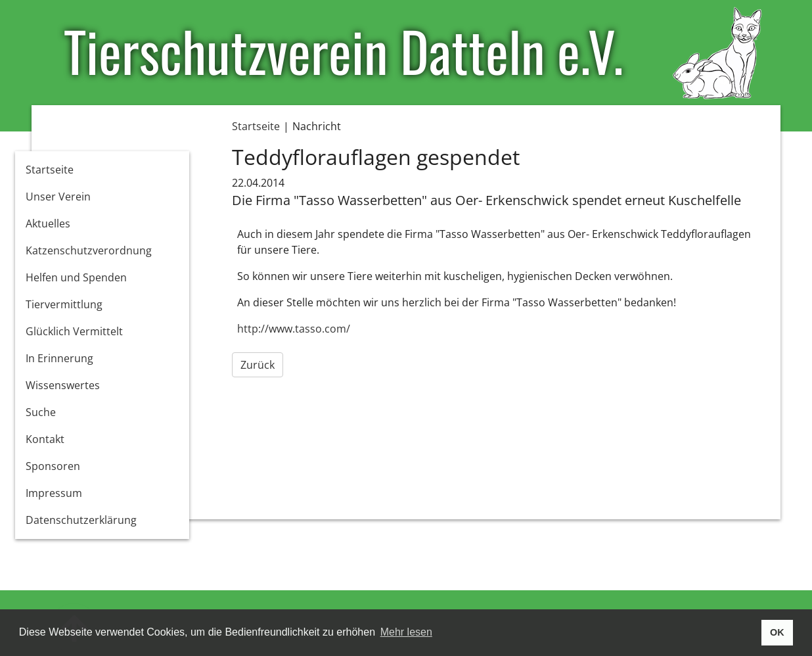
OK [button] (777, 632)
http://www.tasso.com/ (294, 329)
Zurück (258, 365)
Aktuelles (48, 223)
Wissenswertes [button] (63, 385)
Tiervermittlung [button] (64, 304)
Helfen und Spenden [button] (76, 277)
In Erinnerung (59, 358)
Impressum (54, 493)
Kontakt (45, 439)
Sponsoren (53, 466)
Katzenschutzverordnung (89, 250)
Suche (41, 412)
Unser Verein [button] (58, 197)
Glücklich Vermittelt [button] (74, 331)
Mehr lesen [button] (406, 632)
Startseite (50, 170)
